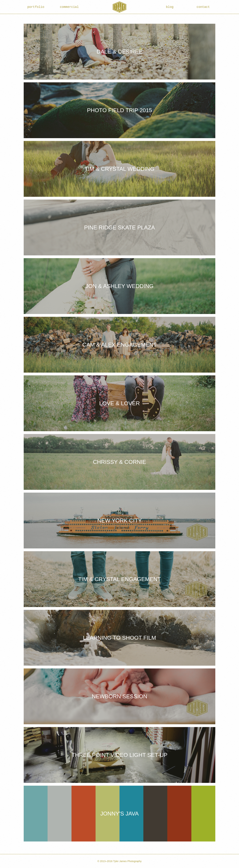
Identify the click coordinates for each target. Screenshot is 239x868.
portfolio (36, 7)
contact (203, 7)
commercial (69, 7)
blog (170, 7)
